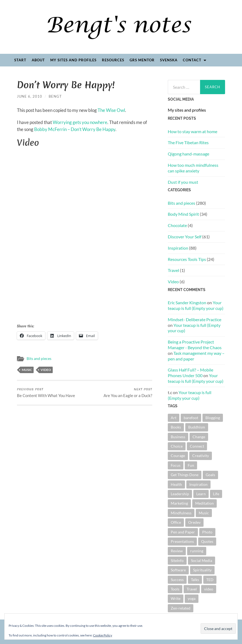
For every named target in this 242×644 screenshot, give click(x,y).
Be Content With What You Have (46, 392)
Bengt (55, 96)
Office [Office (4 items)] (176, 522)
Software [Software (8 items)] (178, 570)
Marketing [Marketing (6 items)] (179, 503)
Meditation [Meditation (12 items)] (204, 503)
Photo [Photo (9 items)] (207, 532)
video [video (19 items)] (209, 589)
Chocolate (177, 225)
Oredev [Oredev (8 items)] (194, 522)
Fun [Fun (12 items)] (191, 465)
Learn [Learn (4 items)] (201, 494)
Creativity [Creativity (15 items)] (201, 456)
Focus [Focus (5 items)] (176, 465)
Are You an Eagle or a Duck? (128, 392)
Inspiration (178, 248)
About (38, 60)
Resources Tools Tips (187, 259)
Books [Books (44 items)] (176, 427)
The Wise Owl (111, 110)
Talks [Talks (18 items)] (195, 580)
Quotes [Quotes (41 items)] (207, 541)
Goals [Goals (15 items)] (210, 475)
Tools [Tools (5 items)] (175, 589)
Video (173, 282)
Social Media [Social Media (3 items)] (202, 560)
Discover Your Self (185, 237)
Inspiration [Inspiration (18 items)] (198, 484)
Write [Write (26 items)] (176, 598)
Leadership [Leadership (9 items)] (180, 494)
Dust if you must (183, 182)
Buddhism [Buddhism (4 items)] (197, 427)
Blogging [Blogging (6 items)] (213, 418)
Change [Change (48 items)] (199, 437)
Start (20, 60)
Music (27, 370)
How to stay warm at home (193, 131)
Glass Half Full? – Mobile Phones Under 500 (191, 373)
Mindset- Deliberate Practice (195, 319)
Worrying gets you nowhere (80, 122)
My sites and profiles (73, 60)
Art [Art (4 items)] (174, 418)
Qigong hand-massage (188, 154)
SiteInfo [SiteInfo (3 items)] (177, 560)
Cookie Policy (103, 635)
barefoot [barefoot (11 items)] (191, 418)
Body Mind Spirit (183, 214)
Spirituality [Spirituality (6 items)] (202, 570)
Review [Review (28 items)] (177, 551)
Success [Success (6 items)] (177, 580)
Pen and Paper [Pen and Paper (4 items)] (183, 532)
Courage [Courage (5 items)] (178, 456)
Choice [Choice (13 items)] (177, 446)
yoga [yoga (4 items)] (192, 598)
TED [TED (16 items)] (210, 580)
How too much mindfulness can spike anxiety (193, 168)
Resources (113, 60)
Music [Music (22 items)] (204, 513)
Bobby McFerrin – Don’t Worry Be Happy (75, 129)
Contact (192, 60)
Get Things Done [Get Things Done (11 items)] (185, 475)
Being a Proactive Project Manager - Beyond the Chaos (195, 345)
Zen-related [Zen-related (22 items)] (181, 608)
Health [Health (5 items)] (176, 484)
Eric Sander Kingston (187, 302)
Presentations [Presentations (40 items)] (182, 541)
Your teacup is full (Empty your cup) (196, 305)
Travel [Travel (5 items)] (192, 589)
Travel (173, 270)
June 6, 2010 (30, 96)
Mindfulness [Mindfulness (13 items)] (181, 513)
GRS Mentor (142, 60)
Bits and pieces (39, 359)
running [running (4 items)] (197, 551)
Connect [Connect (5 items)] (197, 446)
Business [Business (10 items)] (178, 437)
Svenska (169, 60)
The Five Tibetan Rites (188, 142)
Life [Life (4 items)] (216, 494)
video (46, 370)
